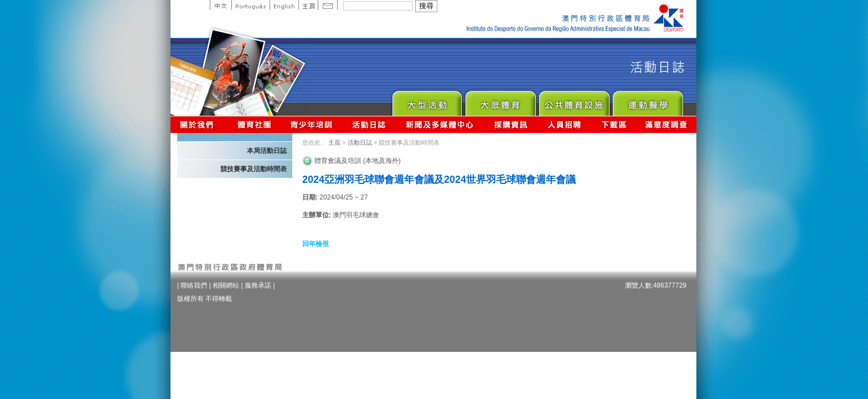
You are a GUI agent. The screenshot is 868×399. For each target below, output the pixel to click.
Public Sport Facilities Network (574, 101)
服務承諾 (258, 285)
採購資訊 (511, 124)
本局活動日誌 (267, 151)
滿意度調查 (666, 124)
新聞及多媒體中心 (440, 124)
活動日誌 (370, 124)
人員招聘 (564, 124)
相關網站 (226, 285)
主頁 (308, 5)
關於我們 (199, 124)
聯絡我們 (194, 285)
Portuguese (250, 5)
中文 (221, 5)
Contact (328, 5)
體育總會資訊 (254, 124)
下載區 (614, 124)
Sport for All (500, 101)
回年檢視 (316, 244)
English (284, 5)
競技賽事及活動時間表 (254, 169)
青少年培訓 (312, 124)
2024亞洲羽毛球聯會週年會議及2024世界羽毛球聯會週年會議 (439, 180)
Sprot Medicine (647, 101)
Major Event (427, 101)
